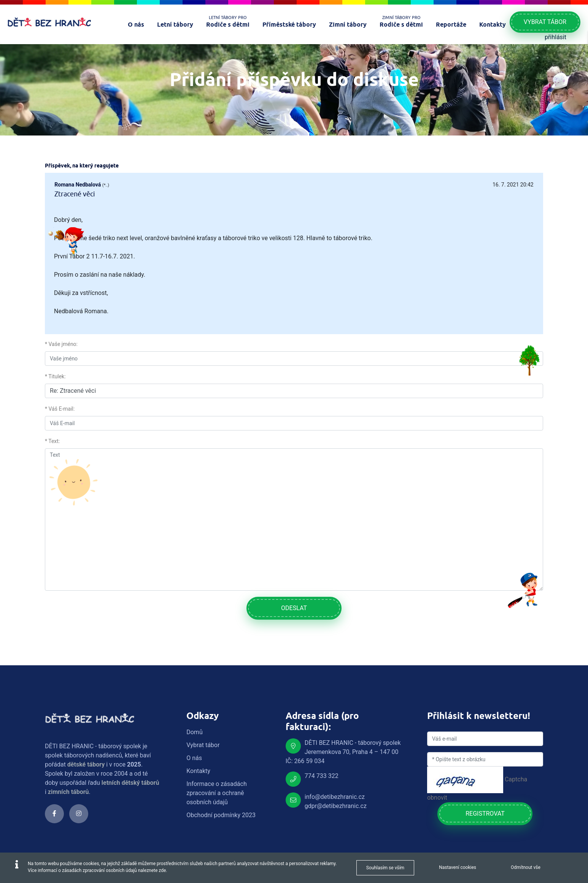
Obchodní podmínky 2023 (221, 815)
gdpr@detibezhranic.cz (336, 806)
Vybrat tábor (545, 22)
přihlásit (555, 37)
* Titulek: (55, 376)
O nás (194, 758)
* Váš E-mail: (60, 409)
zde (162, 870)
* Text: (52, 441)
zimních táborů (68, 792)
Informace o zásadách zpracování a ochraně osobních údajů (216, 793)
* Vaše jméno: (61, 344)
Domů (194, 732)
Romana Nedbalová (78, 185)
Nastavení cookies (458, 867)
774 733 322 (322, 776)
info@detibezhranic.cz (335, 797)
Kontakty (198, 771)
